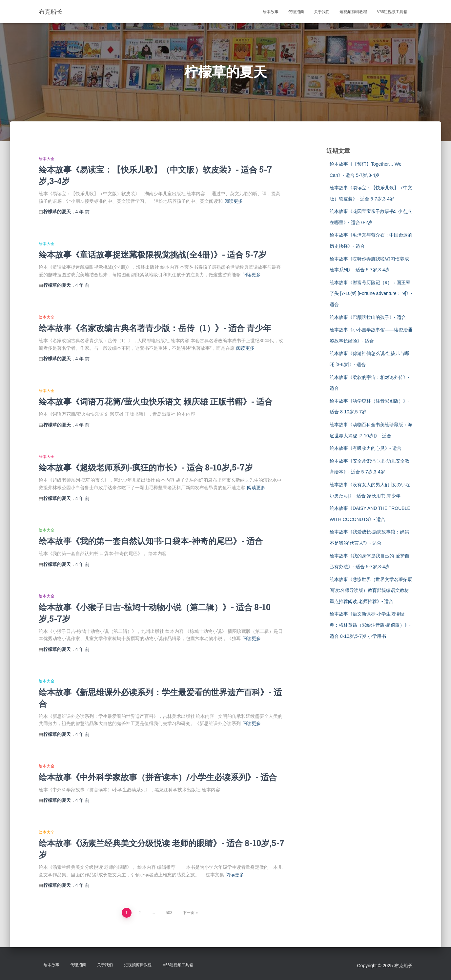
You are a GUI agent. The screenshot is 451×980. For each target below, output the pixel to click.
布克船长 (403, 966)
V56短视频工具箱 (392, 12)
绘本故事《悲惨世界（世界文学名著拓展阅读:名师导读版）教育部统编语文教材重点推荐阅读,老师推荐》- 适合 (371, 590)
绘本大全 (47, 159)
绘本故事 (271, 12)
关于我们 (322, 12)
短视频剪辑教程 (353, 12)
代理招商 (296, 12)
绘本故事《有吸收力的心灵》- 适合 (366, 448)
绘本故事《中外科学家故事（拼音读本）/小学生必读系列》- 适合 (158, 777)
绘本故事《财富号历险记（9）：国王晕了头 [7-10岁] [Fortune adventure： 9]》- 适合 (371, 293)
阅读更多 (234, 201)
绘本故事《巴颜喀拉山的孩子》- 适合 (368, 317)
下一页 (189, 913)
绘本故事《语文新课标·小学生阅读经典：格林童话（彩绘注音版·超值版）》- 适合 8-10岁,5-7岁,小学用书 (370, 625)
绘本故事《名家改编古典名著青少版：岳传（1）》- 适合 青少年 (155, 328)
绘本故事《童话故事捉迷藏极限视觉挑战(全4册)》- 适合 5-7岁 (153, 254)
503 (169, 913)
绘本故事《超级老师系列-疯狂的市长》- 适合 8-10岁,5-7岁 (146, 467)
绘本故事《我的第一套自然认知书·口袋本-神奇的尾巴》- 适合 (151, 541)
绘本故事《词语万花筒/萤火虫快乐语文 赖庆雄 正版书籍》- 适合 (156, 401)
